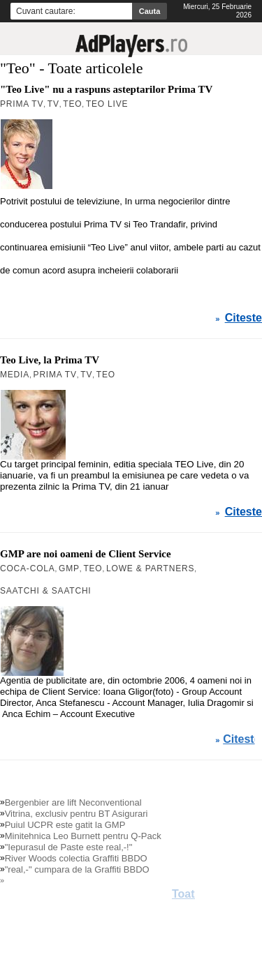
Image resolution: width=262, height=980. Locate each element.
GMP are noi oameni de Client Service (86, 554)
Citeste (243, 512)
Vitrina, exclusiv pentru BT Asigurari (77, 814)
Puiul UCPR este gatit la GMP (65, 825)
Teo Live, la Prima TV (50, 360)
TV (86, 375)
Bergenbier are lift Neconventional (73, 802)
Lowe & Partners (150, 568)
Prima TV (55, 375)
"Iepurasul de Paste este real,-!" (69, 847)
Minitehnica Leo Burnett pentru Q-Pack (83, 836)
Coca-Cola (28, 568)
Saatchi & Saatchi (46, 591)
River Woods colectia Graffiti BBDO (76, 858)
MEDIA (15, 375)
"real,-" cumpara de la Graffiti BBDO (77, 869)
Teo (106, 375)
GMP (69, 568)
